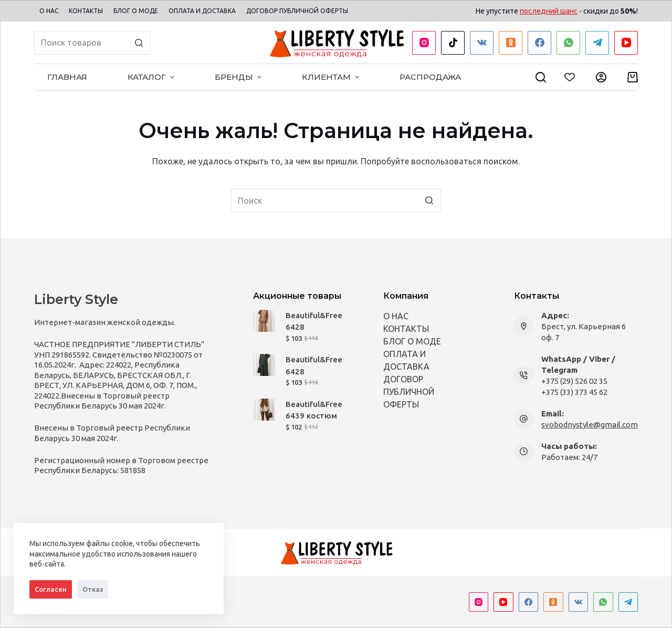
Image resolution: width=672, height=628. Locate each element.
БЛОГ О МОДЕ (412, 341)
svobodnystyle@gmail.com (590, 425)
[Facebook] (539, 43)
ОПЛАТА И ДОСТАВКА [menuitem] (202, 11)
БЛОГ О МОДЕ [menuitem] (136, 11)
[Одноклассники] (511, 43)
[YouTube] (626, 43)
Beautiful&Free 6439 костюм (314, 410)
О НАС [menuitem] (49, 11)
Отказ (93, 589)
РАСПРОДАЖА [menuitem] (430, 77)
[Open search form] (541, 77)
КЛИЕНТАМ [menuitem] (332, 77)
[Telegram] (597, 43)
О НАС (396, 316)
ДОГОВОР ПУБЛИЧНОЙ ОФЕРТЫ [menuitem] (297, 11)
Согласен (51, 589)
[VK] (482, 43)
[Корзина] (633, 77)
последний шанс (549, 11)
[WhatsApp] (568, 43)
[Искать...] (92, 43)
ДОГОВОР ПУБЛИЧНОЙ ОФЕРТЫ (409, 392)
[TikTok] (453, 43)
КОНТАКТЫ (406, 329)
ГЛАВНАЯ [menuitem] (67, 77)
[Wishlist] (570, 77)
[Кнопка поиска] (139, 43)
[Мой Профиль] (601, 77)
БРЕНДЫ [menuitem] (239, 77)
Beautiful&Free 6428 (314, 321)
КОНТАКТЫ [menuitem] (86, 11)
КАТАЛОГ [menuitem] (152, 77)
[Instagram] (424, 43)
